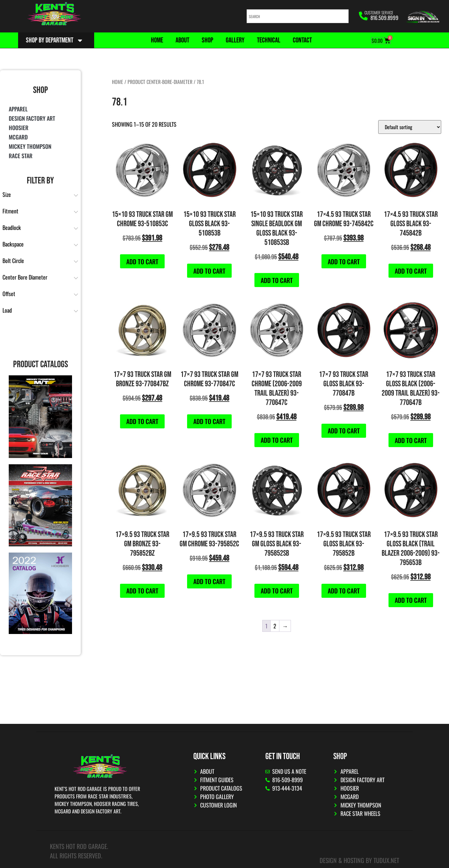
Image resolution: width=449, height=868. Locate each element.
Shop (208, 40)
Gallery (235, 40)
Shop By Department (55, 40)
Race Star (21, 156)
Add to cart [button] (142, 261)
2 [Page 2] (275, 626)
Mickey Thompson (30, 146)
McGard (18, 137)
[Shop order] (410, 127)
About (182, 40)
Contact (302, 40)
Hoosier (19, 128)
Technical (269, 40)
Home (157, 40)
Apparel (18, 109)
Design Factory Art (32, 118)
